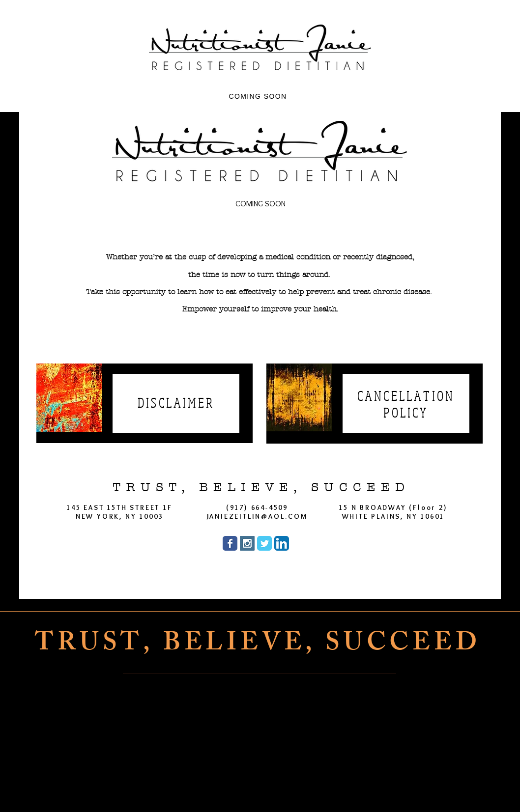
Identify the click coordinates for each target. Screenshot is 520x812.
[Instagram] (272, 789)
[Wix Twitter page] (264, 543)
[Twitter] (296, 789)
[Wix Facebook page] (230, 543)
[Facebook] (248, 789)
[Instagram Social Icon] (247, 543)
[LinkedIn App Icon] (282, 543)
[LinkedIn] (320, 789)
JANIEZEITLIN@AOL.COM (257, 516)
